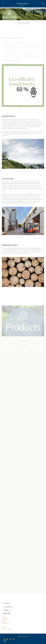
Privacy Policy (5, 623)
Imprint (4, 621)
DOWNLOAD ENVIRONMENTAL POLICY (13, 55)
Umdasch (4, 627)
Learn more (23, 341)
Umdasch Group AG (7, 629)
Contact (4, 617)
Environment (21, 6)
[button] (20, 108)
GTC (3, 625)
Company (8, 6)
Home (3, 6)
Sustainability (14, 6)
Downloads (5, 619)
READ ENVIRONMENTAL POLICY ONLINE (13, 59)
